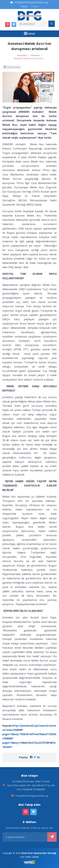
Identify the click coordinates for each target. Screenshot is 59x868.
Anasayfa (22, 55)
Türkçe (24, 6)
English (35, 6)
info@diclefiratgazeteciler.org (32, 796)
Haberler (35, 55)
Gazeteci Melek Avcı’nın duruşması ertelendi (30, 59)
